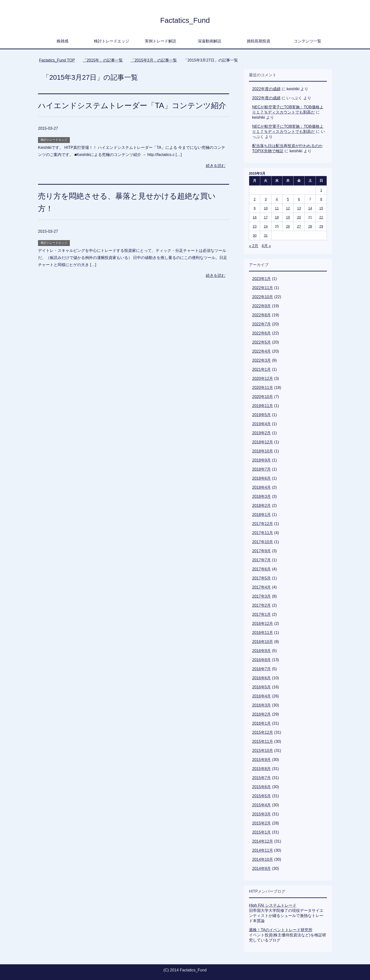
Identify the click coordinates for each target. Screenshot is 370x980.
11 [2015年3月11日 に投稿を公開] (277, 208)
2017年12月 (263, 524)
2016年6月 (262, 678)
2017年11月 (263, 533)
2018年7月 (262, 469)
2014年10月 (263, 859)
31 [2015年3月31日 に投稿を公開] (266, 235)
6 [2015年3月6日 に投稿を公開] (299, 199)
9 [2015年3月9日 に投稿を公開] (255, 208)
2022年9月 (262, 306)
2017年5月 (262, 578)
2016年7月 (262, 669)
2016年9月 (262, 651)
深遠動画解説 (210, 41)
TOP (57, 60)
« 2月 (254, 246)
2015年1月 (262, 832)
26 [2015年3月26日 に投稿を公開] (288, 226)
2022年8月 (262, 315)
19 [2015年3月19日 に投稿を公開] (288, 217)
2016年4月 (262, 696)
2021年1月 (262, 369)
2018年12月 (263, 442)
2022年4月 (262, 351)
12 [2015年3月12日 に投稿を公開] (288, 208)
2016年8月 (262, 660)
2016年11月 (263, 633)
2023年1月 (262, 279)
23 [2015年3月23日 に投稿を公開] (255, 226)
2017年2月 (262, 605)
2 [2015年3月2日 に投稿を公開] (255, 199)
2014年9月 (262, 869)
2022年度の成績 (266, 89)
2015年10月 (263, 751)
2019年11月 (263, 406)
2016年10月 (263, 642)
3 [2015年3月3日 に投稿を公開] (266, 199)
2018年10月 (263, 451)
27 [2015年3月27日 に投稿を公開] (299, 226)
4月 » (266, 246)
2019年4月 (262, 424)
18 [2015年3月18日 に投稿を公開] (277, 217)
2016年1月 (262, 723)
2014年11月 (263, 850)
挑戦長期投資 (259, 41)
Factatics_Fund (185, 20)
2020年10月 (263, 397)
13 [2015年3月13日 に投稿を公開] (299, 208)
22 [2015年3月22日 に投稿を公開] (321, 217)
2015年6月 (262, 787)
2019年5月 (262, 415)
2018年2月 (262, 506)
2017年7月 (262, 560)
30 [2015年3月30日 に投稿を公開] (255, 235)
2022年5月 (262, 342)
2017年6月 (262, 569)
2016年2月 (262, 714)
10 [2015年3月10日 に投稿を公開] (266, 208)
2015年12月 (263, 732)
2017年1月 (262, 614)
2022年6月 (262, 333)
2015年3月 (262, 814)
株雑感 (62, 41)
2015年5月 (262, 796)
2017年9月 (262, 551)
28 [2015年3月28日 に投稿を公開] (310, 226)
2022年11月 (263, 288)
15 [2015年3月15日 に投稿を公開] (321, 208)
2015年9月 (262, 760)
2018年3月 (262, 496)
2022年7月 (262, 324)
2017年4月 (262, 587)
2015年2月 (262, 823)
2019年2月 (262, 433)
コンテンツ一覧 (308, 41)
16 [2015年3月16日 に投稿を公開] (255, 217)
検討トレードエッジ (111, 41)
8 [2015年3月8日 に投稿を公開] (321, 199)
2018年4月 (262, 487)
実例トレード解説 (160, 41)
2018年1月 (262, 515)
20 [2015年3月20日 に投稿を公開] (299, 217)
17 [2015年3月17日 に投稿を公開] (266, 217)
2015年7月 (262, 778)
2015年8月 (262, 769)
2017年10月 (263, 542)
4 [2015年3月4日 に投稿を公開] (277, 199)
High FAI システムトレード (273, 905)
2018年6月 (262, 478)
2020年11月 (263, 388)
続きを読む (216, 178)
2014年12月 (263, 841)
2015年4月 (262, 805)
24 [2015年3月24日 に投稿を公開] (266, 226)
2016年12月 (263, 624)
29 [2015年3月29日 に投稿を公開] (321, 226)
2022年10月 (263, 297)
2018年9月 (262, 460)
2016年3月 (262, 705)
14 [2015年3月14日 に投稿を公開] (310, 208)
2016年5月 (262, 687)
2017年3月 (262, 596)
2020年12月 (263, 379)
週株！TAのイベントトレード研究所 (281, 930)
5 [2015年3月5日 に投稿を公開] (288, 199)
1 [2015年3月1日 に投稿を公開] (321, 190)
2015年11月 (263, 741)
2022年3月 (262, 360)
